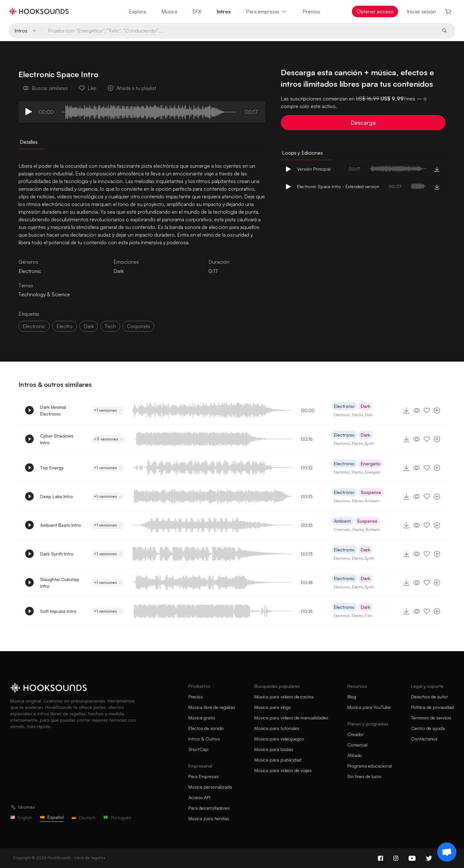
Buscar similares (45, 88)
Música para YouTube (369, 707)
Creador (356, 734)
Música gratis (202, 718)
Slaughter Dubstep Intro (60, 583)
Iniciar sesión (421, 11)
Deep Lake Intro (57, 496)
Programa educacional (370, 766)
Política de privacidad (432, 707)
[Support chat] (447, 852)
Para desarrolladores (209, 808)
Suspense (371, 492)
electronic (34, 326)
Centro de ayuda (428, 728)
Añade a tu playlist (132, 88)
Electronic (344, 406)
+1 (108, 410)
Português (117, 817)
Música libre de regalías (212, 707)
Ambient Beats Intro (61, 525)
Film (369, 616)
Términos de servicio (431, 718)
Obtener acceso (375, 11)
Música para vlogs (273, 707)
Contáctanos (424, 739)
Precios (311, 11)
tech (110, 326)
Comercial (357, 745)
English (21, 817)
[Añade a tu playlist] (437, 410)
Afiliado (355, 755)
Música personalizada (210, 787)
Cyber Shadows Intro (57, 439)
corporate (138, 326)
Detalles (29, 142)
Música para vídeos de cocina (284, 697)
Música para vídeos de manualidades (291, 718)
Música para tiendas (209, 818)
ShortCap (198, 749)
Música (169, 11)
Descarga (363, 122)
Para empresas (267, 11)
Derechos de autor (430, 697)
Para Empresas (203, 776)
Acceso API (199, 797)
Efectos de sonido (206, 728)
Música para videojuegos (279, 739)
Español (52, 817)
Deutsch (83, 817)
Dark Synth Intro (57, 554)
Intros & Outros (204, 739)
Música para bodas (274, 749)
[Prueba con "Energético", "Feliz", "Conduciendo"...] (239, 31)
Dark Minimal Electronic (53, 410)
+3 (109, 439)
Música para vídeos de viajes (283, 770)
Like (88, 88)
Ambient (372, 501)
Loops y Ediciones (302, 153)
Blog (352, 697)
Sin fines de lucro (364, 776)
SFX (197, 11)
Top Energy (52, 468)
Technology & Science (44, 294)
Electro (357, 415)
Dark (119, 271)
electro (65, 326)
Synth (370, 443)
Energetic (371, 463)
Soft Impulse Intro (58, 611)
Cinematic (342, 530)
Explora (137, 11)
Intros (224, 11)
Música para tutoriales (277, 728)
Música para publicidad (278, 760)
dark (89, 326)
